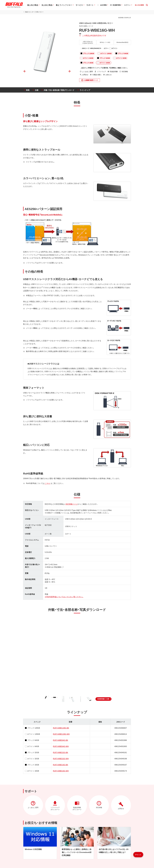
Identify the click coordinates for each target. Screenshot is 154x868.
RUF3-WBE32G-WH (61, 759)
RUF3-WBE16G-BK (60, 765)
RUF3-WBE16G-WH (61, 771)
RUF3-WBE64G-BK (60, 740)
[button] (104, 699)
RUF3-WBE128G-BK (61, 728)
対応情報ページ (71, 504)
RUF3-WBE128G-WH (61, 734)
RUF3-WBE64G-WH (61, 746)
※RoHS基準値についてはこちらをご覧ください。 (64, 597)
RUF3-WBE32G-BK (60, 752)
